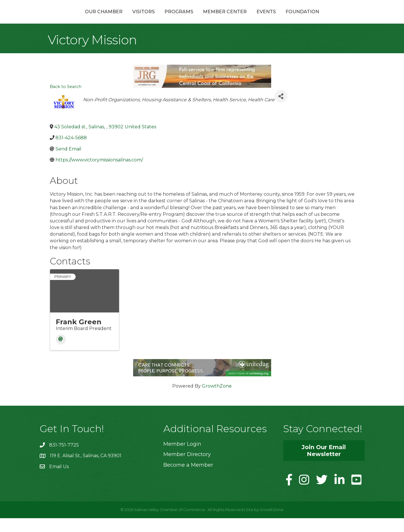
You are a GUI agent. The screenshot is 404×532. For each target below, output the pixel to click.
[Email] (61, 353)
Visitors (113, 18)
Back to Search (66, 100)
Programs (148, 18)
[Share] (281, 110)
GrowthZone (217, 400)
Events (297, 18)
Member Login (182, 458)
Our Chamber (73, 18)
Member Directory (187, 468)
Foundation (333, 18)
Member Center (256, 18)
